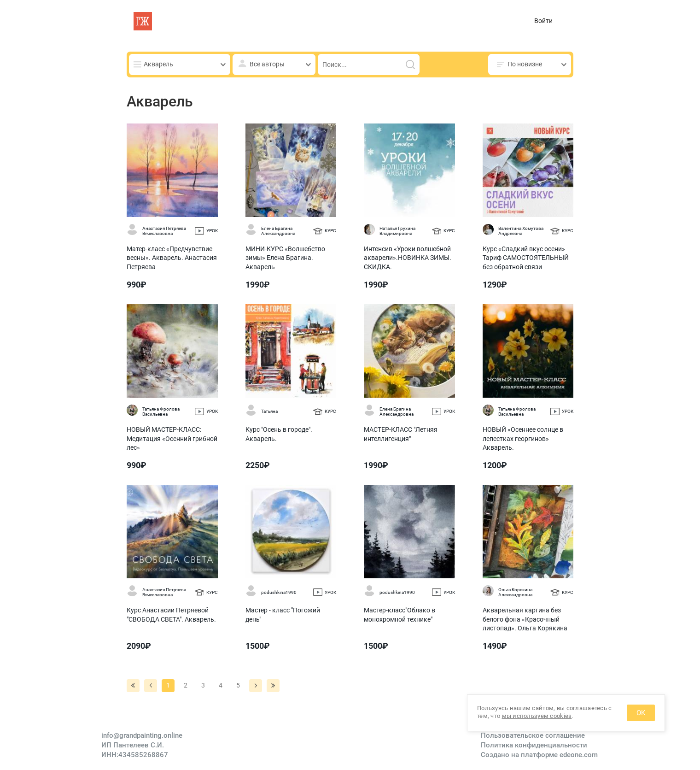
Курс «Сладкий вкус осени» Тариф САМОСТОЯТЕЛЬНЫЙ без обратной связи (526, 258)
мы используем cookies (537, 716)
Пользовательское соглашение (533, 735)
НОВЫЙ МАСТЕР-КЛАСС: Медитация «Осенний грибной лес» (172, 438)
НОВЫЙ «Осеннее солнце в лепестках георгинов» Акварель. (523, 438)
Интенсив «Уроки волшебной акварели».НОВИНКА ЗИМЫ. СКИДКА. (408, 258)
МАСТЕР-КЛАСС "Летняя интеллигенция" (401, 434)
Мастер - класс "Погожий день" (283, 615)
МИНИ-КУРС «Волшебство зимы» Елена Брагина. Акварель (285, 258)
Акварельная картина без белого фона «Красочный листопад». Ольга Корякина (525, 619)
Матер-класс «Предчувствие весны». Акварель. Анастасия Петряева (172, 258)
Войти (543, 21)
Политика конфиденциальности (534, 745)
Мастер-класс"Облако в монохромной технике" (400, 615)
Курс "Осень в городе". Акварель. (279, 434)
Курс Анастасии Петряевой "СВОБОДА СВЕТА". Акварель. (171, 615)
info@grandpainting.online (142, 735)
